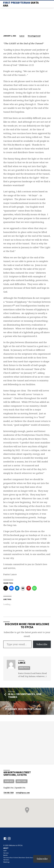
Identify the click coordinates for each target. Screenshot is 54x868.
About (6, 848)
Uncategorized (34, 36)
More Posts (24, 668)
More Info (9, 781)
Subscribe (42, 644)
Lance (22, 36)
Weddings (6, 862)
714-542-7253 (8, 793)
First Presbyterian (21, 4)
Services (6, 853)
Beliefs (5, 855)
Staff (5, 851)
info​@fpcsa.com (23, 793)
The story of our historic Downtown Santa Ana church (20, 858)
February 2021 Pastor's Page (23, 709)
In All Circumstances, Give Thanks (25, 696)
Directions (21, 781)
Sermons (6, 860)
